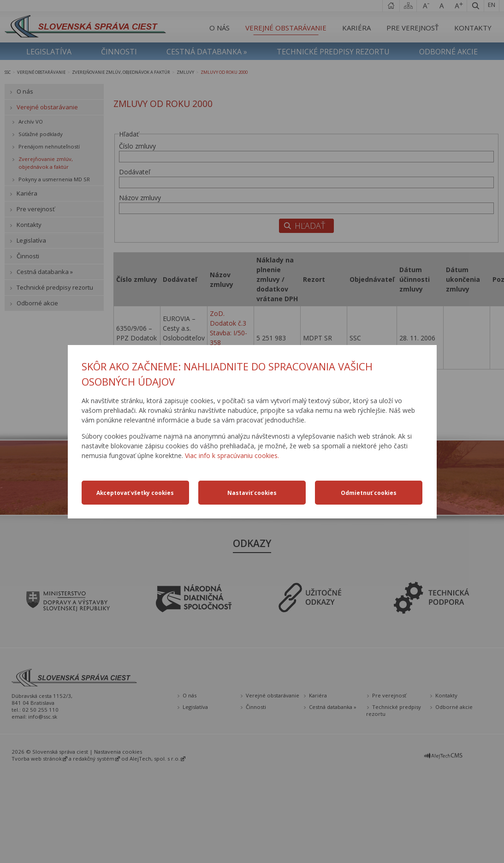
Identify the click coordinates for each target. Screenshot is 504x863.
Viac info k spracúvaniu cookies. (232, 455)
